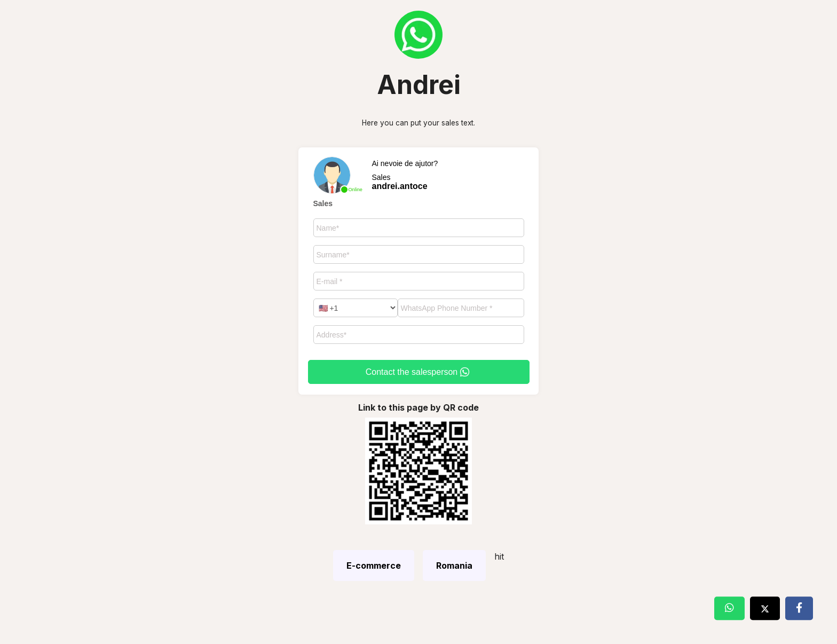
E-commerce (374, 566)
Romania (454, 566)
